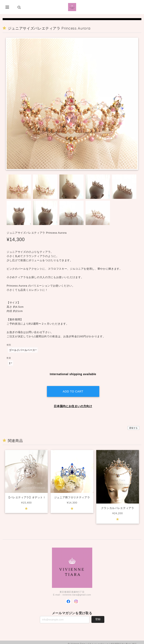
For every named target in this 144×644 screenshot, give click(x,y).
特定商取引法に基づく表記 (124, 640)
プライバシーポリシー (98, 640)
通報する (133, 425)
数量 (9, 358)
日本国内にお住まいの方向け (73, 403)
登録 (98, 616)
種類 (9, 345)
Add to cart (73, 388)
